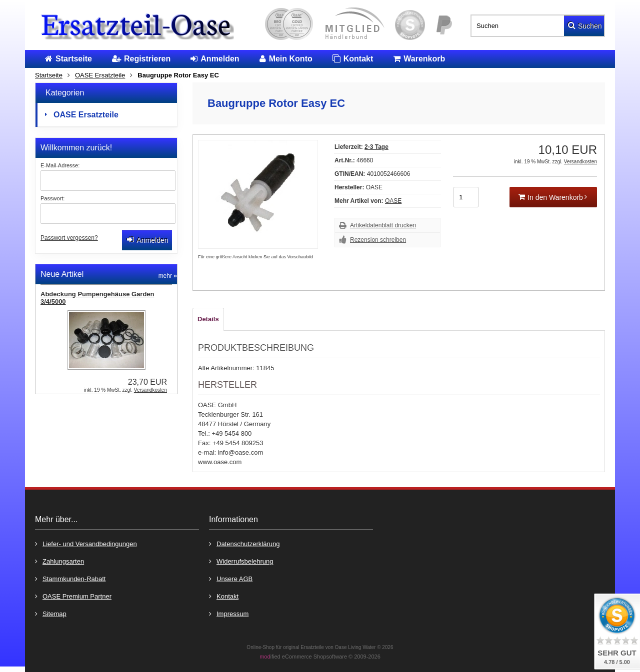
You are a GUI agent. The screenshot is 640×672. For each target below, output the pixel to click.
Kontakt (224, 596)
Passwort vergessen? (69, 238)
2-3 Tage (376, 147)
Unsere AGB (231, 578)
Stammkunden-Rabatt (70, 578)
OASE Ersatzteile (86, 115)
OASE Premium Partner (73, 596)
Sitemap (51, 613)
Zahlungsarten (59, 561)
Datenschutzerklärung (244, 543)
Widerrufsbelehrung (241, 561)
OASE (393, 201)
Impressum (229, 613)
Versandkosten (580, 162)
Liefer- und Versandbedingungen (86, 543)
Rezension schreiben (378, 240)
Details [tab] (208, 319)
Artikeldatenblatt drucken (383, 225)
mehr (168, 276)
